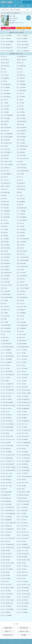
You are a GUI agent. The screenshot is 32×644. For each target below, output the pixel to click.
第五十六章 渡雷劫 (21, 140)
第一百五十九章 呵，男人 (22, 424)
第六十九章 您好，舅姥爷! (6, 162)
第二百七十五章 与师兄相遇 (23, 45)
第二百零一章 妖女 (21, 489)
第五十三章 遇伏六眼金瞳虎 (7, 137)
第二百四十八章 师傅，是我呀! (7, 563)
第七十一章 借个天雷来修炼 (7, 165)
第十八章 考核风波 (21, 81)
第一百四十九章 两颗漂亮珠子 (23, 409)
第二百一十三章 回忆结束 (22, 507)
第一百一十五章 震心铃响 (22, 356)
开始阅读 (8, 28)
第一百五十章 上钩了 (5, 412)
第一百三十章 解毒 (5, 381)
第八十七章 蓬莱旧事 (21, 313)
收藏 (9, 6)
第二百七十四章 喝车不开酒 (7, 48)
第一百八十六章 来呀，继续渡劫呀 (8, 467)
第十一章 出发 (4, 72)
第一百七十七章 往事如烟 (22, 452)
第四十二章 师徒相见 (21, 118)
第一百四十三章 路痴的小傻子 (23, 399)
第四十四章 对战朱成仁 (22, 121)
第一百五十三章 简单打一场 (23, 415)
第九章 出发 (3, 69)
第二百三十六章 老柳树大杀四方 (8, 544)
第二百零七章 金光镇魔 (22, 498)
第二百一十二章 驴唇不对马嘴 (7, 507)
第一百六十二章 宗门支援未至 (7, 430)
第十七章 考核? (4, 81)
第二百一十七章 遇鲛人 (22, 514)
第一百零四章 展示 (5, 341)
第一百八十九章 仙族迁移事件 (23, 470)
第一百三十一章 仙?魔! (22, 381)
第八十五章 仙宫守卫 (21, 310)
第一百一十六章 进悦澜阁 (6, 359)
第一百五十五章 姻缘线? (22, 418)
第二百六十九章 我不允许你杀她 (24, 594)
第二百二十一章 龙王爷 (22, 520)
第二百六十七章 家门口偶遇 (23, 591)
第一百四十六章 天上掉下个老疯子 (8, 405)
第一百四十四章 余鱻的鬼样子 (7, 402)
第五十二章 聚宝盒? (21, 134)
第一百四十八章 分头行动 (6, 409)
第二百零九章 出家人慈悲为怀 (23, 501)
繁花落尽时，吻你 (24, 631)
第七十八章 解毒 (20, 174)
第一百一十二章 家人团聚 (6, 353)
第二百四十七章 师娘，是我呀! (23, 560)
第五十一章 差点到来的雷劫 (7, 134)
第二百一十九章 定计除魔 (22, 517)
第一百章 (3, 334)
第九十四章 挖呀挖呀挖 (6, 325)
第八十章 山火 (20, 177)
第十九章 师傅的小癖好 (6, 84)
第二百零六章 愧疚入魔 (6, 498)
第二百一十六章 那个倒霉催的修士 (8, 514)
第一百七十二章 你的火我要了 (7, 446)
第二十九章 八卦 (4, 100)
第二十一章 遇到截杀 (5, 87)
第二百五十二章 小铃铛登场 (7, 569)
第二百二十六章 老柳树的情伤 (7, 529)
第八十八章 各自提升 (5, 316)
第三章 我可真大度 (5, 60)
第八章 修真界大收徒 (21, 66)
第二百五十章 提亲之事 (6, 566)
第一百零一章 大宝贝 (21, 334)
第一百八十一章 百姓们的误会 (23, 458)
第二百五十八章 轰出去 (6, 578)
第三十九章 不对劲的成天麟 (7, 115)
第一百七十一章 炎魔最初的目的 (24, 443)
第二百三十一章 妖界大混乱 (23, 535)
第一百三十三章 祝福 (21, 384)
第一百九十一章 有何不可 (22, 473)
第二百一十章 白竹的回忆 (6, 504)
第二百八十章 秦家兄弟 (6, 39)
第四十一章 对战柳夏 (5, 118)
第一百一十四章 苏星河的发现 (7, 356)
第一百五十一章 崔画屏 (22, 412)
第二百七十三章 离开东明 (22, 48)
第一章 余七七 (4, 57)
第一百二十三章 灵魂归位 (22, 368)
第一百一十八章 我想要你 (6, 362)
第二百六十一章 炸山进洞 (22, 582)
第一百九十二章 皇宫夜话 (6, 477)
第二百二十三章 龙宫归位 (22, 523)
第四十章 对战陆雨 (21, 115)
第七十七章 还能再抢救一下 (7, 174)
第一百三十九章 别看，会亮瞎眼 (24, 393)
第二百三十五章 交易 (21, 541)
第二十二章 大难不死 (21, 87)
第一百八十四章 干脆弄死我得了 (8, 464)
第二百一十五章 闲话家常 (22, 510)
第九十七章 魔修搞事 (21, 328)
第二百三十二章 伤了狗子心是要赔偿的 (9, 538)
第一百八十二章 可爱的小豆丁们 (8, 461)
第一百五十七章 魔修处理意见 (23, 421)
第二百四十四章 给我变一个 (7, 557)
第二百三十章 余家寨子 (6, 535)
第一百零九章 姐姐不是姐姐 (23, 347)
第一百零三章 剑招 (21, 338)
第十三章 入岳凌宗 (5, 75)
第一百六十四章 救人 (5, 433)
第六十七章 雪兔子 (5, 158)
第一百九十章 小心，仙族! (6, 473)
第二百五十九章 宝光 (21, 578)
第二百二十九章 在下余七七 (23, 532)
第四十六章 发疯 (20, 124)
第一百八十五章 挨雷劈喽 (22, 464)
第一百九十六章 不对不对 (6, 483)
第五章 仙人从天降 (5, 63)
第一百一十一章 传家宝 (22, 350)
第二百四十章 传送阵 (5, 551)
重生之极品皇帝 (24, 628)
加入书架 (24, 28)
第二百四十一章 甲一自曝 (22, 551)
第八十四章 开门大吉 (5, 310)
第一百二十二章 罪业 (5, 368)
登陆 (25, 2)
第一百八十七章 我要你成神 (23, 467)
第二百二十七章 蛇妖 (21, 529)
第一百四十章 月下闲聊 (6, 396)
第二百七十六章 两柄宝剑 (6, 45)
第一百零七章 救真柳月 (22, 344)
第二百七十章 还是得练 (6, 597)
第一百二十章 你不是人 (6, 365)
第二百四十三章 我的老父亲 (23, 554)
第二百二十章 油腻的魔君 (6, 520)
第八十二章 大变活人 (5, 307)
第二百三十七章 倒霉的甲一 (23, 544)
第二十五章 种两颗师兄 (6, 94)
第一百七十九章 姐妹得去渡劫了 (24, 455)
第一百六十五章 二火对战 (22, 433)
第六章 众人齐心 (20, 63)
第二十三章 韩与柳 (5, 91)
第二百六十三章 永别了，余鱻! (23, 585)
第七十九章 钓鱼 (4, 177)
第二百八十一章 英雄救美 (22, 35)
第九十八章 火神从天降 (6, 331)
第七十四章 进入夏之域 (22, 168)
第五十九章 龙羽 (4, 146)
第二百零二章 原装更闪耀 (6, 492)
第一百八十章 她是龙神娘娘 (7, 458)
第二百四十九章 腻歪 (21, 563)
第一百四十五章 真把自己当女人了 (24, 402)
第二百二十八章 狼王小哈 (6, 532)
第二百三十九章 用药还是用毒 (23, 548)
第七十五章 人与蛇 (5, 171)
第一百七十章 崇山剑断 (6, 443)
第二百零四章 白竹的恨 (6, 495)
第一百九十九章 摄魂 (21, 486)
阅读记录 (22, 6)
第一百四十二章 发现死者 (6, 399)
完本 (15, 6)
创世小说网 (6, 2)
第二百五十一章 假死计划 (22, 566)
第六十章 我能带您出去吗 (22, 146)
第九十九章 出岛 (20, 331)
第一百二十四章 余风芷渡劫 (7, 372)
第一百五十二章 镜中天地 (6, 415)
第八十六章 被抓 (4, 313)
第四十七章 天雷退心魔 (6, 128)
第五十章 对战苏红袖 (21, 131)
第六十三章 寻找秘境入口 (6, 152)
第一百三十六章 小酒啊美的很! (7, 390)
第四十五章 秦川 (4, 124)
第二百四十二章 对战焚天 (6, 554)
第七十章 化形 (20, 162)
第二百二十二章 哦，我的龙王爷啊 (8, 523)
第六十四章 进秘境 (21, 152)
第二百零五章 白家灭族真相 (23, 495)
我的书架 (11, 641)
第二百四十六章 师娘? (5, 560)
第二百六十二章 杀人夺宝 (6, 585)
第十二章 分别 (20, 72)
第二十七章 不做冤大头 (6, 97)
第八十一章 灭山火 (5, 180)
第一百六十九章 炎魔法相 (22, 439)
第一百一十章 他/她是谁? (6, 350)
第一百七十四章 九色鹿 (6, 449)
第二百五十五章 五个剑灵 (22, 572)
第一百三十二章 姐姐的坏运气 (7, 384)
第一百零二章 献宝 (5, 338)
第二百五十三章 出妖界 (22, 569)
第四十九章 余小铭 (5, 131)
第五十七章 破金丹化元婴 (6, 143)
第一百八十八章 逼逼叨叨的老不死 (8, 470)
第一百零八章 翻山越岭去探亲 (7, 347)
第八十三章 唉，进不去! (22, 307)
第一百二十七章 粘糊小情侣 (23, 375)
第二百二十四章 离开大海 (6, 526)
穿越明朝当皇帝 (8, 628)
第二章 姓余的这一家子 (22, 57)
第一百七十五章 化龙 (21, 449)
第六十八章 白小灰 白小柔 (22, 158)
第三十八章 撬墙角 (21, 112)
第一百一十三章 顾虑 (21, 353)
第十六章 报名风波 (21, 78)
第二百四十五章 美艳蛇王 (22, 557)
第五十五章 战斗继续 (5, 140)
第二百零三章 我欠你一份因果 (23, 492)
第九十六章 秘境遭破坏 (6, 328)
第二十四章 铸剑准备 (21, 91)
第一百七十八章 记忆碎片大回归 (8, 455)
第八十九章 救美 (20, 316)
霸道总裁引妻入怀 (8, 635)
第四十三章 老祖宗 (5, 121)
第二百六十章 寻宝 (5, 582)
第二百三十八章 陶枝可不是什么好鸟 (9, 548)
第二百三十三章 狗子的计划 (23, 538)
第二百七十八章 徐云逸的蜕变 (7, 42)
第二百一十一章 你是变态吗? (23, 504)
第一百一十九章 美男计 (22, 362)
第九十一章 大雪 (20, 319)
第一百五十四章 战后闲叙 (6, 418)
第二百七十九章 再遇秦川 (22, 39)
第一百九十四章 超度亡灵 (6, 480)
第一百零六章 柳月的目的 (6, 344)
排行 (4, 6)
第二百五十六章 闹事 (5, 575)
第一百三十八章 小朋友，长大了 (8, 393)
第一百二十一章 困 (21, 365)
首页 (4, 641)
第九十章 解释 (4, 319)
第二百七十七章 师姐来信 (22, 42)
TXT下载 (29, 18)
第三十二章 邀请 (20, 103)
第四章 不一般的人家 (21, 60)
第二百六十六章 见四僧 (6, 591)
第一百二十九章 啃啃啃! (22, 378)
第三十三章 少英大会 (5, 106)
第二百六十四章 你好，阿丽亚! (7, 588)
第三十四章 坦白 (20, 106)
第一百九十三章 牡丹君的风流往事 (24, 477)
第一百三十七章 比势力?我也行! (24, 390)
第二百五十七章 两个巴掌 (22, 575)
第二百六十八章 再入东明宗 (7, 594)
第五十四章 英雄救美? (21, 137)
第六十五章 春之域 (5, 155)
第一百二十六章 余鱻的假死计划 (8, 375)
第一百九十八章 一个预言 (6, 486)
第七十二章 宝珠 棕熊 (21, 165)
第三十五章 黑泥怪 (5, 109)
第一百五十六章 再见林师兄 (7, 421)
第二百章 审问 (4, 489)
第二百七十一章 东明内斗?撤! (23, 51)
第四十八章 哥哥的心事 (22, 128)
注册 (29, 2)
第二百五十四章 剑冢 (5, 572)
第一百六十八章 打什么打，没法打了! (9, 439)
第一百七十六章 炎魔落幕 (6, 452)
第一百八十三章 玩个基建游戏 (23, 461)
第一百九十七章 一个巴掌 (22, 483)
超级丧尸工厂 (8, 631)
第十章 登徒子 (20, 69)
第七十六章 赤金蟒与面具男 (23, 171)
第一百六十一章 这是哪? (22, 427)
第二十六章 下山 (20, 94)
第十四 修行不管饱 (21, 75)
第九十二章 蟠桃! (4, 322)
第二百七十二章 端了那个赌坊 (7, 51)
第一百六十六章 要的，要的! (7, 436)
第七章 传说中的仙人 (5, 66)
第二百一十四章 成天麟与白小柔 (8, 510)
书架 (28, 6)
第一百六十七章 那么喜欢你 (23, 436)
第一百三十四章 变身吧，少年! (7, 387)
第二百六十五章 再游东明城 (23, 588)
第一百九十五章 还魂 (21, 480)
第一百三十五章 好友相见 (22, 387)
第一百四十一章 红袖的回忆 (23, 396)
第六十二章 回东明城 (21, 149)
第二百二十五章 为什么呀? (22, 526)
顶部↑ (28, 641)
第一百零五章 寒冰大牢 (22, 341)
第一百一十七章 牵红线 (22, 359)
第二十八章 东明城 (21, 97)
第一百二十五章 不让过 (22, 372)
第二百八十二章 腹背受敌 (6, 35)
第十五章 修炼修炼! (5, 78)
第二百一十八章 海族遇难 (6, 517)
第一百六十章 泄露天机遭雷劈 (7, 427)
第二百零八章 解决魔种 (6, 501)
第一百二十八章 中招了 (6, 378)
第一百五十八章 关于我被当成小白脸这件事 (10, 424)
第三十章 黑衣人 (20, 100)
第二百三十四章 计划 (5, 541)
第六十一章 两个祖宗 (5, 149)
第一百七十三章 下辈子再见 (23, 446)
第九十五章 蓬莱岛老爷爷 (22, 325)
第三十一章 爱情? (4, 103)
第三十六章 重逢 (20, 109)
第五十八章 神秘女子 (21, 143)
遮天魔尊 (24, 635)
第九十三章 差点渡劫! (21, 322)
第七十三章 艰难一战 (5, 168)
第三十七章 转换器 (5, 112)
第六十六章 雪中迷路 (21, 155)
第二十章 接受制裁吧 (21, 84)
